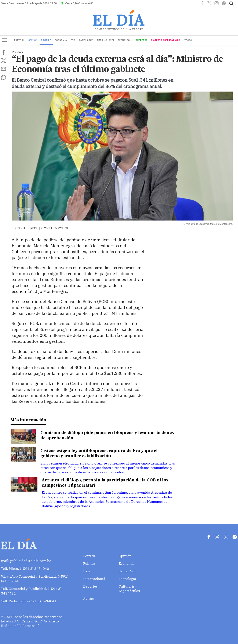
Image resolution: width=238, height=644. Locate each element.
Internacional (105, 40)
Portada (19, 40)
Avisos (188, 40)
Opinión (33, 40)
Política (46, 40)
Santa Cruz (86, 40)
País (73, 40)
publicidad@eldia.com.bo (31, 561)
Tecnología (125, 40)
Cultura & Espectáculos (165, 40)
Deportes (142, 40)
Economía (61, 40)
